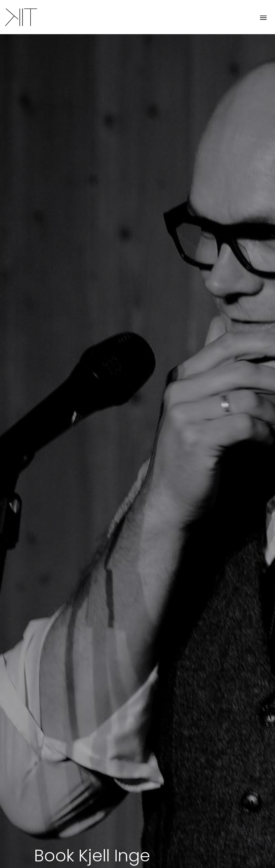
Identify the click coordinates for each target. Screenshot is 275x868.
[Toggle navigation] (263, 17)
